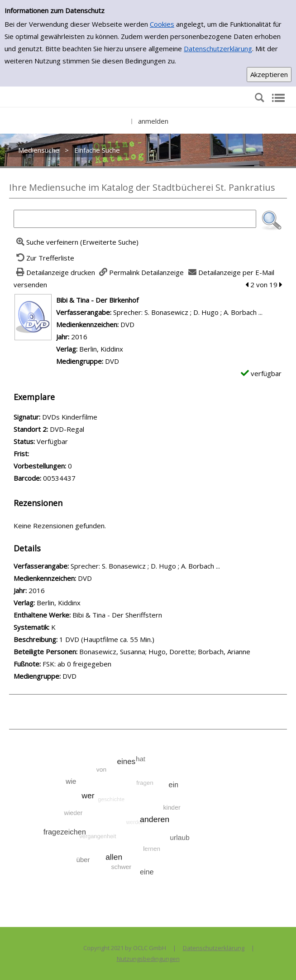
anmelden (153, 121)
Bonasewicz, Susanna (112, 652)
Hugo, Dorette (172, 652)
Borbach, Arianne (224, 652)
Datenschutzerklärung (218, 48)
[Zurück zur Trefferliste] (44, 258)
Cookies (162, 24)
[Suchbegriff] (135, 219)
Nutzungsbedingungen (148, 959)
